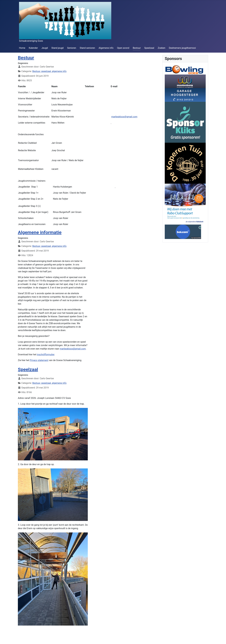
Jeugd (45, 48)
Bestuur (137, 48)
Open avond (123, 48)
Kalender (33, 48)
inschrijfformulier (46, 355)
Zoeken (161, 48)
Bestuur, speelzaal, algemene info (50, 71)
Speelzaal (149, 48)
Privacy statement (39, 360)
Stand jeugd (57, 48)
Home (22, 48)
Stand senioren (87, 48)
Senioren (72, 48)
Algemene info (106, 48)
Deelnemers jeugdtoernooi (182, 48)
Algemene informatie (40, 232)
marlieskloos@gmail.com (124, 117)
